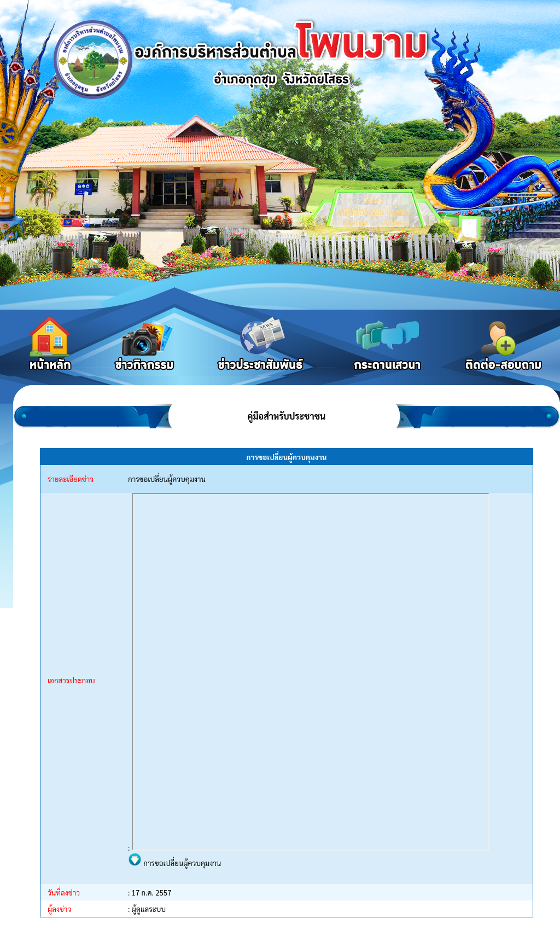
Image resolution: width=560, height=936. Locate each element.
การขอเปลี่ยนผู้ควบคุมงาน (174, 863)
